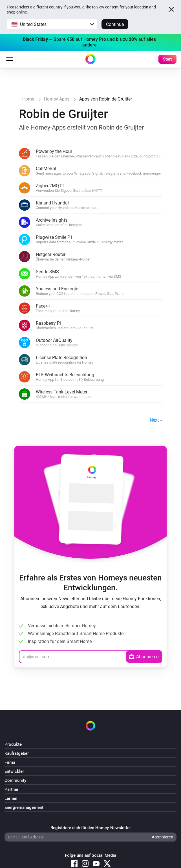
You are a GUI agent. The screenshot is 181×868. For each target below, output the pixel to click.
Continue (115, 24)
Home (28, 99)
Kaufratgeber (17, 753)
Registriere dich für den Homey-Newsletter (91, 828)
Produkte (13, 744)
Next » (156, 420)
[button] (52, 24)
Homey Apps (57, 99)
